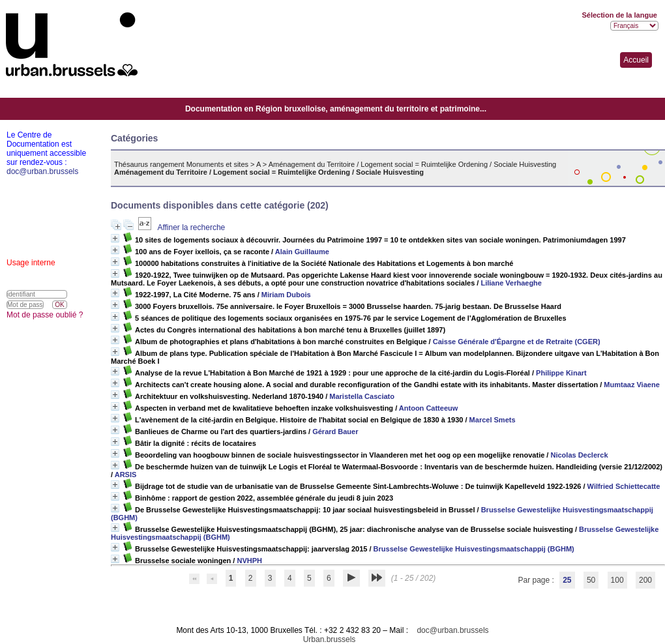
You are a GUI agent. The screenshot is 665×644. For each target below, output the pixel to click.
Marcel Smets (493, 420)
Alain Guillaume (302, 252)
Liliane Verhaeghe (511, 283)
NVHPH (249, 561)
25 (567, 580)
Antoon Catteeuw (428, 408)
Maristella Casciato (362, 396)
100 (617, 580)
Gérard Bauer (335, 432)
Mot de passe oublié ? (45, 315)
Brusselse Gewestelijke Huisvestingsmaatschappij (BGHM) (474, 549)
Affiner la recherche (191, 227)
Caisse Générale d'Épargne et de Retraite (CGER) (517, 342)
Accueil (636, 60)
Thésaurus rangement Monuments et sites (181, 164)
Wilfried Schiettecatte (624, 486)
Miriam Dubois (286, 295)
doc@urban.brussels (452, 630)
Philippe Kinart (561, 373)
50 (591, 580)
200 (645, 580)
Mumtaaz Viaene (631, 385)
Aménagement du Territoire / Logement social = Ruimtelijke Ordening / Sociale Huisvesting (413, 164)
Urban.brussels (330, 639)
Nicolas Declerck (579, 455)
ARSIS (126, 475)
